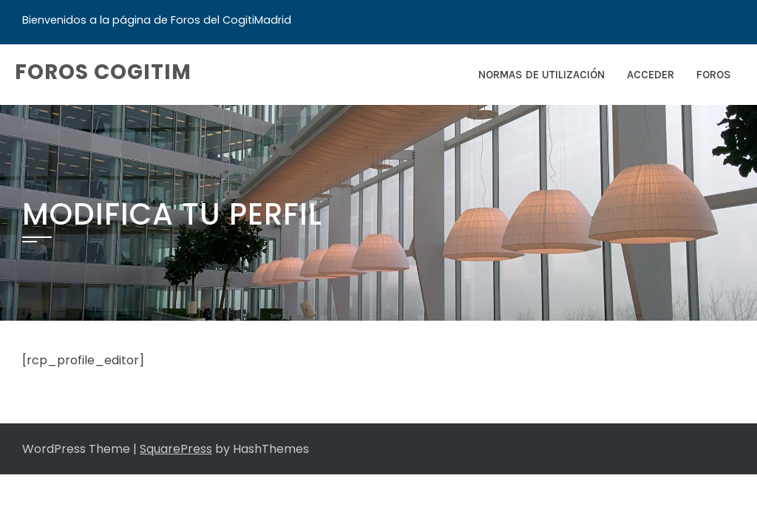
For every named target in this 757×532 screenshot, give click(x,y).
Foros (714, 75)
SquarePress (176, 449)
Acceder (651, 75)
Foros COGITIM (103, 72)
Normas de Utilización (542, 75)
